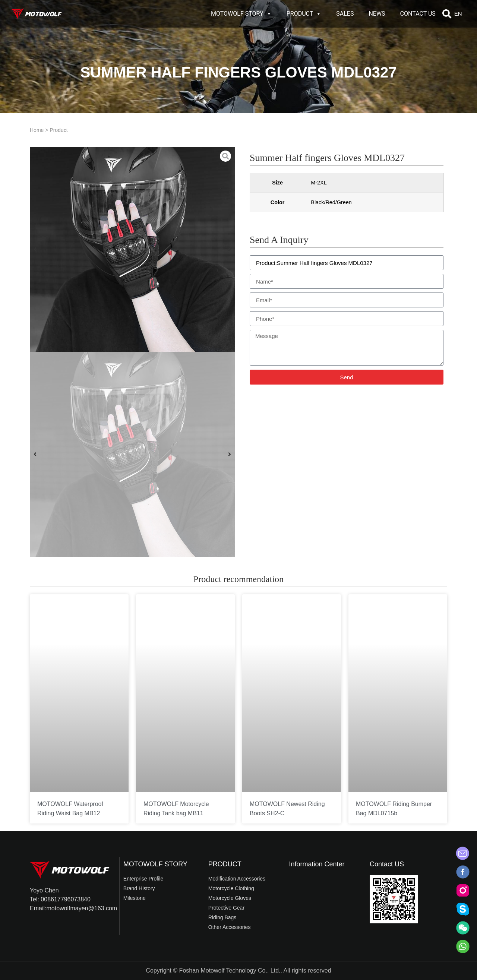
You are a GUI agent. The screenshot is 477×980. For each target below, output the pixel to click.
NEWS (377, 14)
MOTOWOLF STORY (241, 14)
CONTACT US (418, 14)
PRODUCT (304, 14)
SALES (345, 14)
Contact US (387, 864)
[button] (447, 14)
